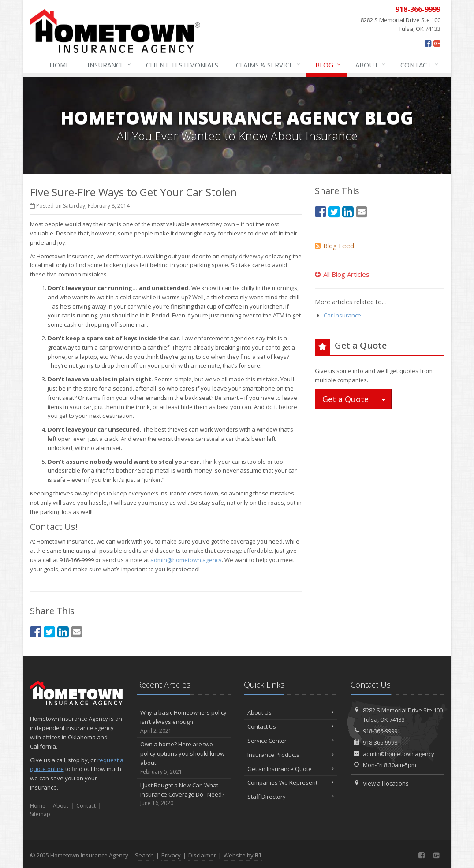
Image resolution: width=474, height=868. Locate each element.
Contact (420, 65)
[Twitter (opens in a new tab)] (49, 631)
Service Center (291, 741)
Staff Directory (291, 797)
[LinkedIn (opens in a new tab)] (63, 631)
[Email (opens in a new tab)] (77, 631)
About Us (291, 712)
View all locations (386, 783)
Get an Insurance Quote (291, 769)
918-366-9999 (380, 731)
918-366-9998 (380, 742)
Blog (328, 65)
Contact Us (291, 726)
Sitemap (40, 814)
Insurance (110, 65)
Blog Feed (334, 246)
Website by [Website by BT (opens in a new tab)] (243, 855)
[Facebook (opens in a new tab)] (428, 43)
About (371, 65)
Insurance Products (291, 755)
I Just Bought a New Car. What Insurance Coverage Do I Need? (184, 794)
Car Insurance (342, 315)
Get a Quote (345, 399)
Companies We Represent (291, 782)
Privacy (171, 855)
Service (269, 65)
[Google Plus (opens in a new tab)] (437, 43)
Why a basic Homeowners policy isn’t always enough (184, 722)
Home (60, 65)
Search (144, 855)
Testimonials (182, 65)
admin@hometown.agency (186, 560)
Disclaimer (202, 855)
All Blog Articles (342, 274)
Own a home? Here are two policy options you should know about (184, 758)
